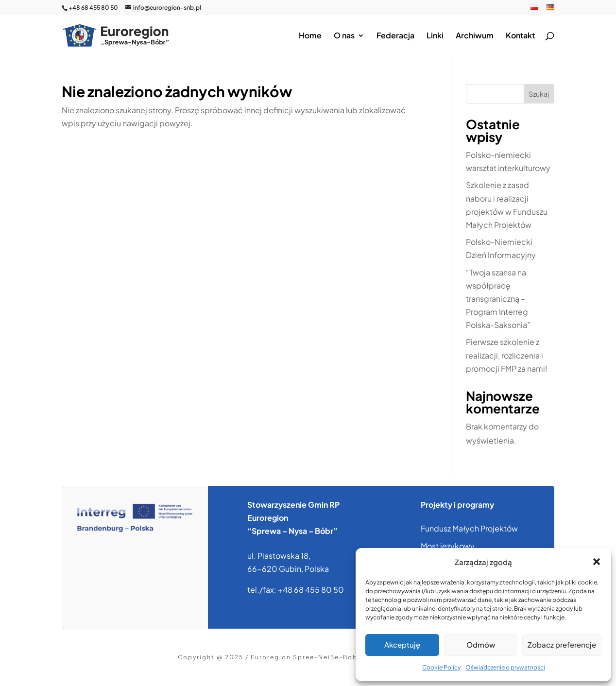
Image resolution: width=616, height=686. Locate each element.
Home (310, 36)
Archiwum (475, 36)
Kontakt (520, 36)
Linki (435, 36)
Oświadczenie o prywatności (505, 667)
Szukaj (539, 94)
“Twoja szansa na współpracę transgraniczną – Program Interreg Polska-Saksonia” (498, 299)
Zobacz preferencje (562, 644)
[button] (597, 562)
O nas (344, 36)
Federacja (395, 36)
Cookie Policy (441, 667)
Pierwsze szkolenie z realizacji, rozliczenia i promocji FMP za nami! (507, 355)
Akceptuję (402, 644)
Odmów (481, 644)
